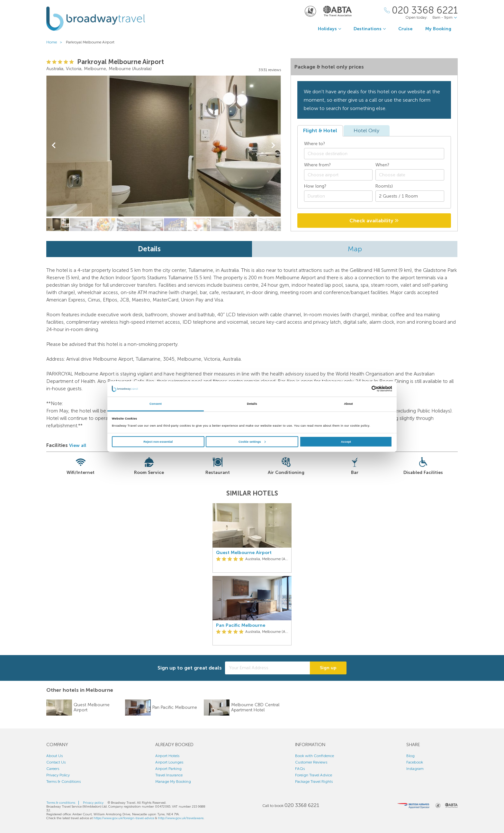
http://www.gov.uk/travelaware (181, 818)
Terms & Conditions (63, 782)
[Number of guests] (410, 196)
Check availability (374, 221)
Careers (53, 769)
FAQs (300, 769)
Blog (410, 756)
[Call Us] (421, 10)
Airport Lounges (169, 762)
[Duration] (338, 196)
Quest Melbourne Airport (244, 553)
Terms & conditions (61, 803)
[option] (252, 574)
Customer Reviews (311, 762)
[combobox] (374, 154)
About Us (54, 756)
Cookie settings (252, 442)
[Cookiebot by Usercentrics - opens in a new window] (364, 389)
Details (149, 249)
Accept (346, 442)
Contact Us (56, 762)
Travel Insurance (169, 775)
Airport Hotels (167, 756)
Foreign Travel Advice (314, 775)
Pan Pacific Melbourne (241, 625)
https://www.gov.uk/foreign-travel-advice (124, 818)
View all (78, 445)
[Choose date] (410, 175)
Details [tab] (252, 404)
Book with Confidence (315, 756)
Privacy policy (93, 803)
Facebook (415, 762)
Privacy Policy (58, 775)
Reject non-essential (158, 442)
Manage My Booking (173, 782)
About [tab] (348, 404)
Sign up (328, 668)
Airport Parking (168, 769)
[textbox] (377, 154)
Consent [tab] (156, 404)
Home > (56, 42)
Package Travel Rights (314, 782)
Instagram (415, 769)
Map (355, 249)
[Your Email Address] (267, 668)
